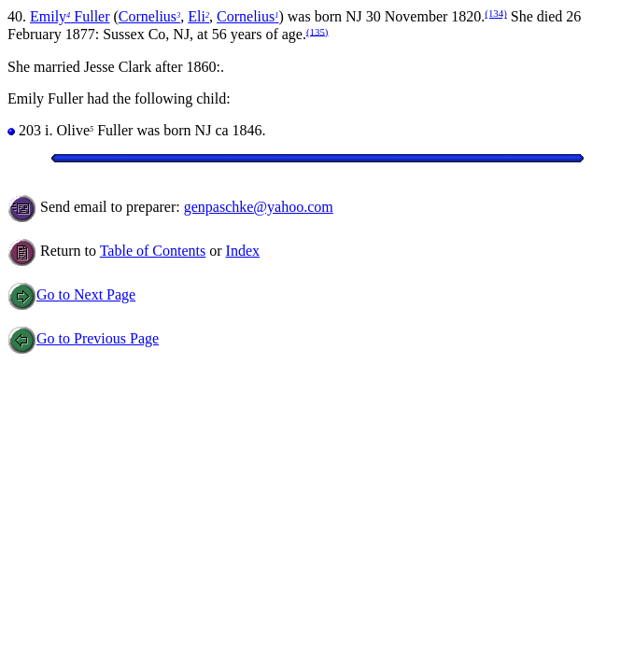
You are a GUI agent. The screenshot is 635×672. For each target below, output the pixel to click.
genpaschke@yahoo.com (259, 207)
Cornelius (149, 16)
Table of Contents (153, 251)
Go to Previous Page (83, 338)
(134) (495, 13)
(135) (317, 31)
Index (243, 251)
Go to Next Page (71, 294)
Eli (198, 16)
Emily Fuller (70, 16)
